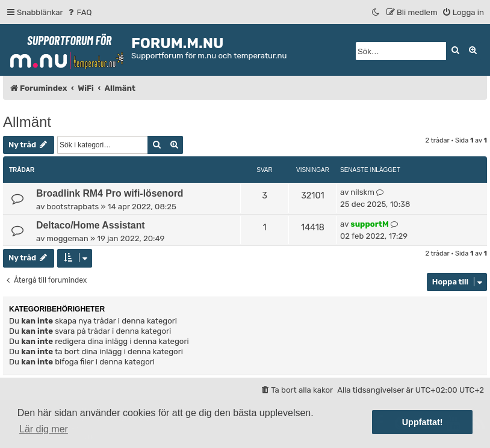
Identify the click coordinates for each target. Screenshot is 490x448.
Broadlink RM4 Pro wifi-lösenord (110, 193)
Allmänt (27, 122)
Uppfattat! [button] (423, 422)
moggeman (67, 238)
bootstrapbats (73, 207)
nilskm (362, 192)
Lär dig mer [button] (44, 429)
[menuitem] (79, 12)
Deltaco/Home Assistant (91, 225)
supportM (369, 224)
